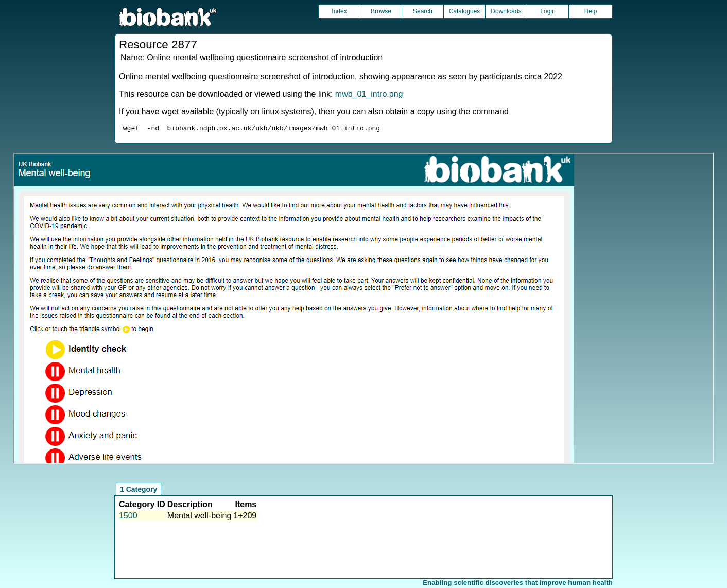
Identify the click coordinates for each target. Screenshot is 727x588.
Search (423, 11)
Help (591, 11)
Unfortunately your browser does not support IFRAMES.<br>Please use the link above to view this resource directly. (363, 310)
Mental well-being (200, 517)
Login (548, 11)
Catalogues (465, 11)
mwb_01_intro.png (369, 94)
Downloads (506, 11)
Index (339, 11)
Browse (381, 11)
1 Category (139, 491)
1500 (128, 517)
